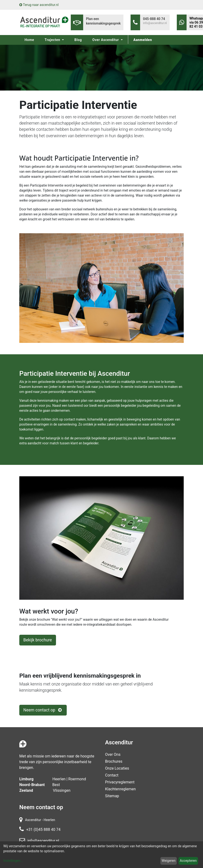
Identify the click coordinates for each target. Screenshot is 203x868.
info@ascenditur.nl (155, 23)
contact (112, 775)
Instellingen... (13, 861)
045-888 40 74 (154, 19)
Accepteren (188, 861)
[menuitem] (29, 40)
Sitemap (112, 796)
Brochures (114, 761)
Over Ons (113, 754)
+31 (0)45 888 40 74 (43, 830)
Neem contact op (43, 710)
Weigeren (168, 861)
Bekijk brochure (38, 640)
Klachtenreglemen (120, 789)
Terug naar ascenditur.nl (39, 5)
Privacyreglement (120, 782)
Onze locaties (117, 768)
